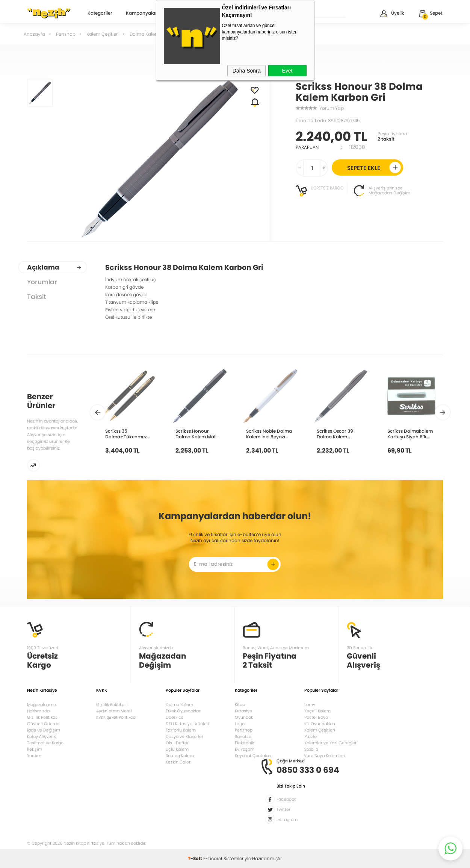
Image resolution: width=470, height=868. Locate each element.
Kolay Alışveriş (42, 736)
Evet (287, 71)
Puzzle (311, 736)
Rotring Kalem (180, 756)
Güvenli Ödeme (43, 724)
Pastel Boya (316, 717)
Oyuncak (244, 717)
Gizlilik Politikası (43, 717)
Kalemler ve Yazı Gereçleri (331, 743)
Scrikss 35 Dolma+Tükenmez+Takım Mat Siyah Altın (133, 434)
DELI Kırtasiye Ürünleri (187, 724)
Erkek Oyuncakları (184, 711)
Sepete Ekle (374, 167)
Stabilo (311, 749)
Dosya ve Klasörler (184, 736)
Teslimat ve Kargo (45, 743)
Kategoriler (100, 14)
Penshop (244, 730)
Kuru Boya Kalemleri (325, 756)
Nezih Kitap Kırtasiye (49, 13)
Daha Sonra (247, 71)
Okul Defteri (178, 743)
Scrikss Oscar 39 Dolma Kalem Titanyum (335, 434)
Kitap (240, 704)
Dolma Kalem (179, 704)
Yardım (34, 756)
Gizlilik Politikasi (112, 704)
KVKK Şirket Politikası (116, 717)
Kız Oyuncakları (320, 724)
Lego (240, 724)
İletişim (35, 749)
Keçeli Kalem (317, 711)
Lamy (310, 704)
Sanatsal (244, 736)
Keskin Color (178, 762)
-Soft (196, 858)
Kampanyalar (141, 14)
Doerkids (175, 717)
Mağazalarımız (42, 704)
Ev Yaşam (245, 749)
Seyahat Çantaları (253, 756)
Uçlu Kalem (177, 749)
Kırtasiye (243, 711)
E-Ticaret (213, 858)
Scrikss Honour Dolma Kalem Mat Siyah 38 (196, 434)
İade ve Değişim (44, 730)
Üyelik (392, 14)
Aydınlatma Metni (114, 711)
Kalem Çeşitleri (320, 730)
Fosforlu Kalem (181, 730)
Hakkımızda (38, 711)
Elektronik (244, 743)
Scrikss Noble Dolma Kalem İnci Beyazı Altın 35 (269, 434)
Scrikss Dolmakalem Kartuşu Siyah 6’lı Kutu (410, 434)
